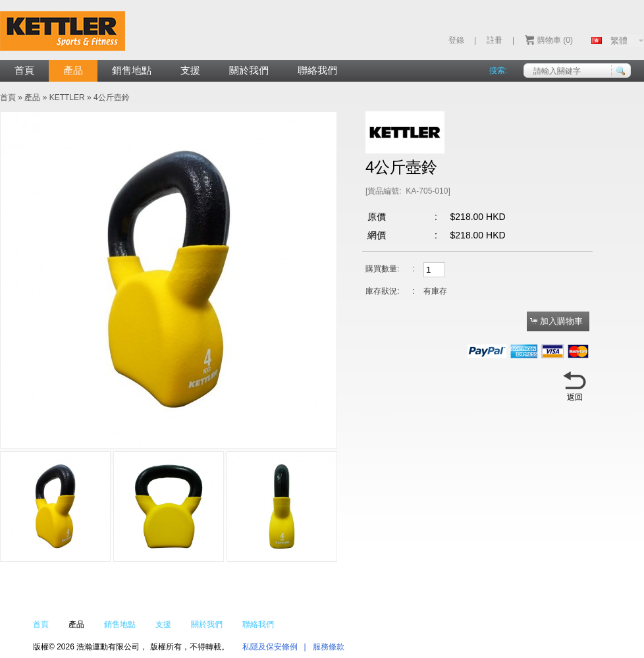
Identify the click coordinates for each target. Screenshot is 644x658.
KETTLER (67, 97)
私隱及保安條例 (270, 647)
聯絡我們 (317, 70)
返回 (575, 397)
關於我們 (249, 70)
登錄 (456, 40)
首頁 (24, 70)
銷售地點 (132, 70)
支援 (190, 70)
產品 (73, 70)
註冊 (495, 40)
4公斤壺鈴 (112, 97)
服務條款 (329, 647)
